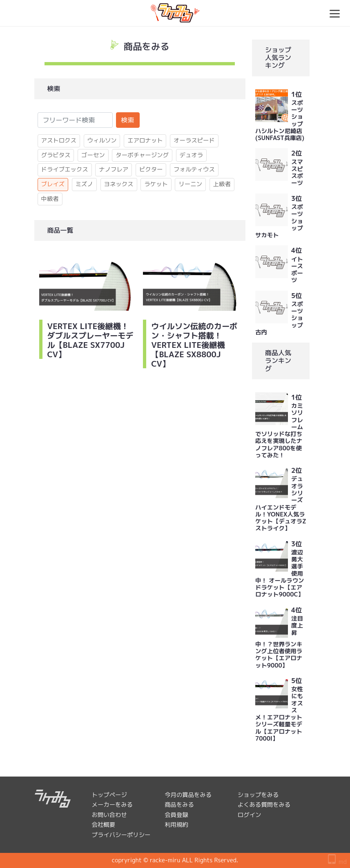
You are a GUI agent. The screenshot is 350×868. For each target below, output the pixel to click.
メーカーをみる (113, 805)
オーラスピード (194, 140)
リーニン (190, 184)
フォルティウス (194, 169)
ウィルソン (102, 140)
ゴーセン (93, 155)
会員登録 (176, 815)
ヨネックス (119, 184)
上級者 (222, 184)
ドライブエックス (65, 169)
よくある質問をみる (264, 805)
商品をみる (179, 805)
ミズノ (84, 184)
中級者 (50, 199)
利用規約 (176, 825)
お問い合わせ (109, 815)
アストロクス (59, 140)
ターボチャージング (142, 155)
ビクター (151, 169)
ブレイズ (53, 184)
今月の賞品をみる (188, 795)
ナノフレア (114, 169)
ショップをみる (258, 795)
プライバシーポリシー (121, 835)
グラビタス (56, 155)
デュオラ (192, 155)
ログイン (250, 815)
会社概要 (104, 825)
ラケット (156, 184)
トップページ (109, 795)
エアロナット (145, 140)
